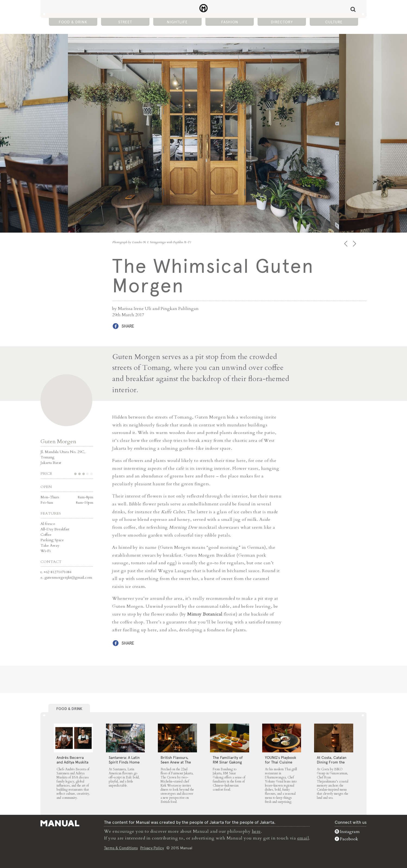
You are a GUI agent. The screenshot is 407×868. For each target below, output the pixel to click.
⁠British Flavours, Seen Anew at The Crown (176, 762)
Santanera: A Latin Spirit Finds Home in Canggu (124, 762)
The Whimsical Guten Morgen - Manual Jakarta (204, 8)
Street (125, 22)
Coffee (46, 534)
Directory (282, 22)
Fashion (230, 22)
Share (128, 326)
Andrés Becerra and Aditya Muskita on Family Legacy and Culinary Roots (73, 764)
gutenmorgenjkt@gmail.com (68, 577)
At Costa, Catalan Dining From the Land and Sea (332, 762)
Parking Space (52, 540)
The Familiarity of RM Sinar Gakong (228, 760)
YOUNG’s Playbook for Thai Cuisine (281, 760)
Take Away (50, 545)
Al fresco (48, 523)
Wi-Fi (46, 551)
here (256, 831)
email (303, 838)
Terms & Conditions (121, 847)
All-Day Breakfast (55, 529)
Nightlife (177, 22)
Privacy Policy (152, 847)
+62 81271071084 (58, 572)
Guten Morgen (58, 441)
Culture (334, 22)
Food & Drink (73, 22)
